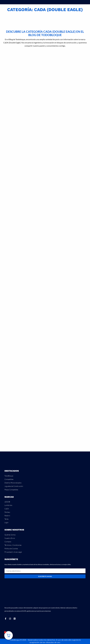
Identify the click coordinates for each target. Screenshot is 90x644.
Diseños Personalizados (13, 483)
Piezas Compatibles (11, 490)
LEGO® (7, 502)
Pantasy (7, 512)
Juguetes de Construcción (14, 486)
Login (6, 522)
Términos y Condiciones (13, 545)
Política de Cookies (11, 549)
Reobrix (7, 516)
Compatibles (9, 479)
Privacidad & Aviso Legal (13, 552)
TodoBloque (9, 476)
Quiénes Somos (10, 535)
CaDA (7, 509)
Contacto (8, 542)
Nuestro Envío (10, 538)
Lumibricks (8, 505)
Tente (6, 519)
